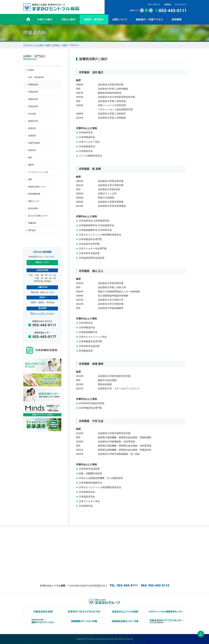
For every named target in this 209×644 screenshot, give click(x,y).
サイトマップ (180, 4)
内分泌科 (32, 114)
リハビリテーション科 (38, 172)
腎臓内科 (32, 223)
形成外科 (32, 150)
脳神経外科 (33, 121)
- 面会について (86, 553)
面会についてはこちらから (42, 313)
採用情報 (138, 556)
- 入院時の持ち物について (90, 539)
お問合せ (168, 4)
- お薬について (86, 542)
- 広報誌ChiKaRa (141, 546)
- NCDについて (140, 549)
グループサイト (154, 4)
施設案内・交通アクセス (171, 535)
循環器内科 (33, 99)
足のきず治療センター (38, 216)
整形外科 (32, 128)
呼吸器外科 (33, 92)
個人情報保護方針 (168, 542)
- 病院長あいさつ (141, 539)
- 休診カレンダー (60, 539)
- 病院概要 (138, 542)
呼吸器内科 (33, 85)
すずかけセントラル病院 (33, 45)
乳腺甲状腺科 (34, 143)
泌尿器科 (32, 136)
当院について (139, 535)
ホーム (28, 535)
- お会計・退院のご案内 (90, 563)
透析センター (34, 201)
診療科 (65, 45)
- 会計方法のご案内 (61, 546)
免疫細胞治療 (34, 194)
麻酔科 (31, 165)
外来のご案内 (58, 535)
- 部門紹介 (111, 542)
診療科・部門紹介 (53, 45)
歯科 (30, 179)
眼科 (30, 158)
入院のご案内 (85, 535)
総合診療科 (33, 208)
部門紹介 (32, 230)
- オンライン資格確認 (143, 553)
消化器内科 (33, 106)
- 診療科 (110, 539)
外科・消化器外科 (36, 77)
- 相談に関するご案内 (89, 570)
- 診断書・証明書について (90, 566)
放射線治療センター (37, 187)
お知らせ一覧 (31, 539)
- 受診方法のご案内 (61, 542)
